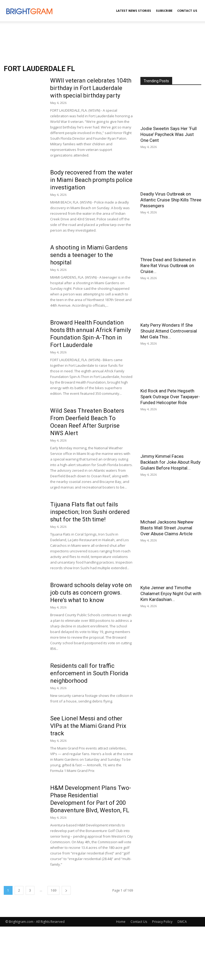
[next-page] (66, 890)
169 (54, 890)
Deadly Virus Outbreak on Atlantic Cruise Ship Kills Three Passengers (171, 200)
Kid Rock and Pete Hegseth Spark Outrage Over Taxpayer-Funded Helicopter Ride (170, 397)
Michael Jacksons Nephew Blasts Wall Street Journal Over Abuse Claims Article (167, 528)
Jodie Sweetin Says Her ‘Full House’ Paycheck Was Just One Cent (169, 134)
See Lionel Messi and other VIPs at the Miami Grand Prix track (88, 726)
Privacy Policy (162, 922)
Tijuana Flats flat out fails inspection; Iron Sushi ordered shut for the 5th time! (90, 512)
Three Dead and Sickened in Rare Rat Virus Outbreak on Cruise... (168, 266)
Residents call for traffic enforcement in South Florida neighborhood (89, 673)
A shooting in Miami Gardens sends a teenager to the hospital (89, 255)
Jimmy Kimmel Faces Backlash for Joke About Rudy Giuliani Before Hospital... (170, 462)
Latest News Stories (134, 11)
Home (121, 922)
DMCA (182, 922)
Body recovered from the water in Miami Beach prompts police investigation (91, 180)
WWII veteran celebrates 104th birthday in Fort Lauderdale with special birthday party (91, 88)
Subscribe (164, 11)
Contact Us (187, 11)
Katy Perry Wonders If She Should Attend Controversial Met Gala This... (169, 331)
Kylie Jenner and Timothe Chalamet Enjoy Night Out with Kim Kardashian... (171, 594)
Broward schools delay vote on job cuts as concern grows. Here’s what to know (91, 593)
